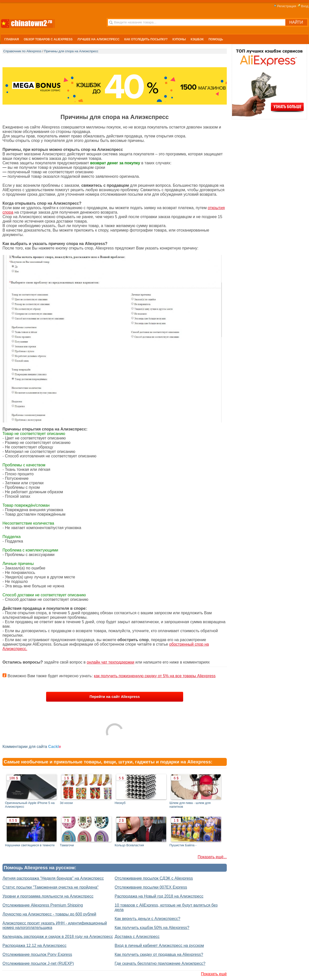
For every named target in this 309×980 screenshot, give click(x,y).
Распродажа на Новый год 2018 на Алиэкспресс (159, 896)
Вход (303, 6)
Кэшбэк (197, 39)
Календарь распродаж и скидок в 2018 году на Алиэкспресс (58, 937)
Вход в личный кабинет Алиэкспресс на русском (159, 946)
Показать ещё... (212, 857)
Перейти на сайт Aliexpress (115, 697)
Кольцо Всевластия (129, 845)
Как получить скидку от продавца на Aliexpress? (159, 954)
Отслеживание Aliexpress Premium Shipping (43, 905)
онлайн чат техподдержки (111, 662)
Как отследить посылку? (146, 39)
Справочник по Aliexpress (22, 51)
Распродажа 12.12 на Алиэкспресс (35, 946)
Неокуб (120, 803)
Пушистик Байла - (183, 845)
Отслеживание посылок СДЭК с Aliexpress (154, 878)
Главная (12, 39)
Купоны (179, 39)
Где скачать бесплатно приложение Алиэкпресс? (160, 963)
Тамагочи (67, 845)
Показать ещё (214, 974)
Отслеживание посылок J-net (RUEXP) (38, 963)
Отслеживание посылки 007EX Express (151, 887)
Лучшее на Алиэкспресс (99, 39)
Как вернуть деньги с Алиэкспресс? (147, 919)
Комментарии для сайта (32, 747)
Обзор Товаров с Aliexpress (48, 39)
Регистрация (285, 6)
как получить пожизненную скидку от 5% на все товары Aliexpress (155, 676)
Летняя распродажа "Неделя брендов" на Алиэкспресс (53, 878)
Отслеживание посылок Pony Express (37, 954)
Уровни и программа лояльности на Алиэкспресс (48, 896)
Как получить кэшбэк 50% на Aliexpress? (152, 928)
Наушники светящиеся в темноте (30, 845)
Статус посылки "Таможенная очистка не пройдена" (51, 887)
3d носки (66, 803)
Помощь (216, 39)
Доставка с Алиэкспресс (137, 937)
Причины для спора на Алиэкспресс (71, 51)
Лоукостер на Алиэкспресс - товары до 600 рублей (49, 914)
